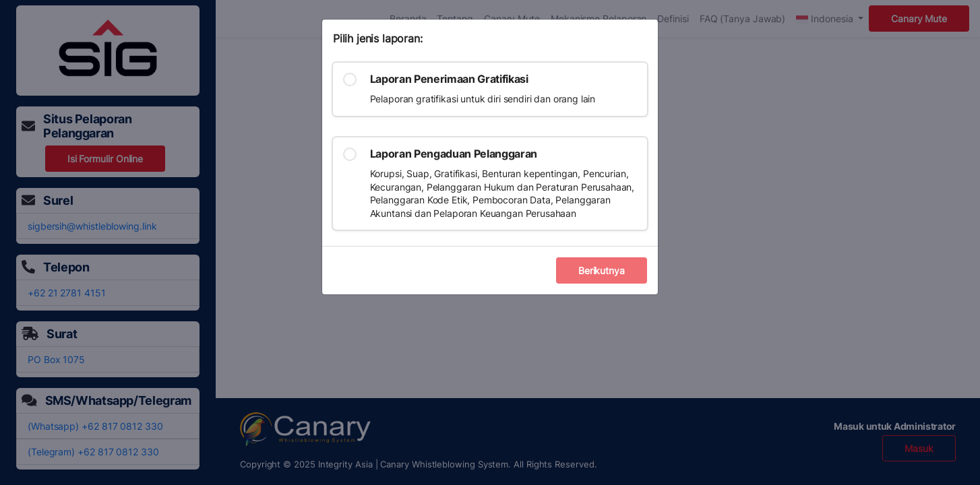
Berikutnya (602, 270)
